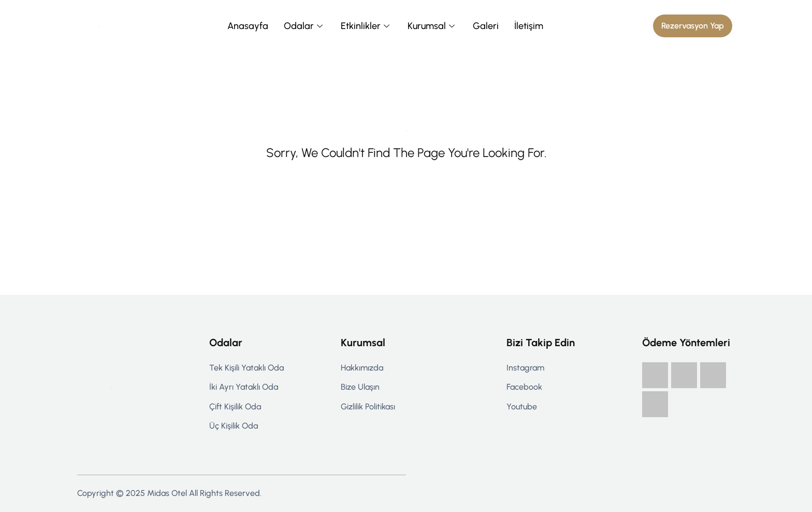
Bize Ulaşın (360, 387)
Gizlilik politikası (368, 407)
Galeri (486, 26)
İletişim (529, 26)
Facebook (524, 387)
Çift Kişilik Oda (235, 407)
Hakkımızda (362, 368)
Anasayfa (248, 26)
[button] (693, 26)
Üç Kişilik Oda (234, 426)
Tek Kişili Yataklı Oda (247, 368)
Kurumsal (432, 26)
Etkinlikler (366, 26)
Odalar (304, 26)
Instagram (525, 368)
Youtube (522, 407)
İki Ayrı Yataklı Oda (244, 387)
